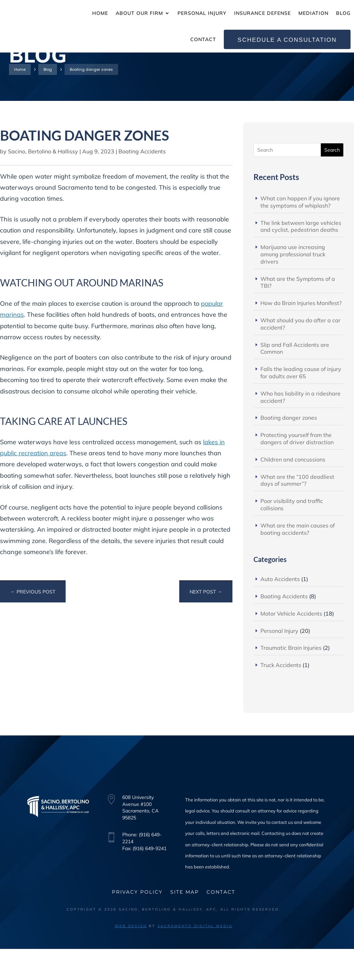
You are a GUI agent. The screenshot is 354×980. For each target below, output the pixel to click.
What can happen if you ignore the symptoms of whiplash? (300, 233)
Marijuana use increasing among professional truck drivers (293, 285)
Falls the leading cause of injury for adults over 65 (301, 404)
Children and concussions (293, 491)
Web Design (131, 957)
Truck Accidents (281, 696)
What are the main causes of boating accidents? (298, 560)
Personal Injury (279, 662)
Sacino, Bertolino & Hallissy (43, 182)
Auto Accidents (280, 610)
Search (332, 181)
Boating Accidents (142, 182)
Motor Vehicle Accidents (291, 645)
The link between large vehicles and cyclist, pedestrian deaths (301, 258)
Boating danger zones (289, 449)
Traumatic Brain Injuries (291, 679)
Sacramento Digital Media (195, 957)
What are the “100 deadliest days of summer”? (297, 511)
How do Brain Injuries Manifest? (301, 334)
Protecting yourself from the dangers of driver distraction (297, 470)
